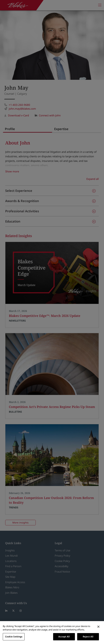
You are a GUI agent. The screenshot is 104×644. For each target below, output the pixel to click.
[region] (52, 633)
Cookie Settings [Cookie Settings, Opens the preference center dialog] (14, 637)
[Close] (98, 627)
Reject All (88, 637)
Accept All (64, 637)
